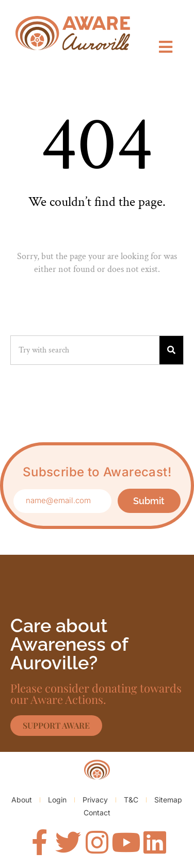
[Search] (171, 350)
